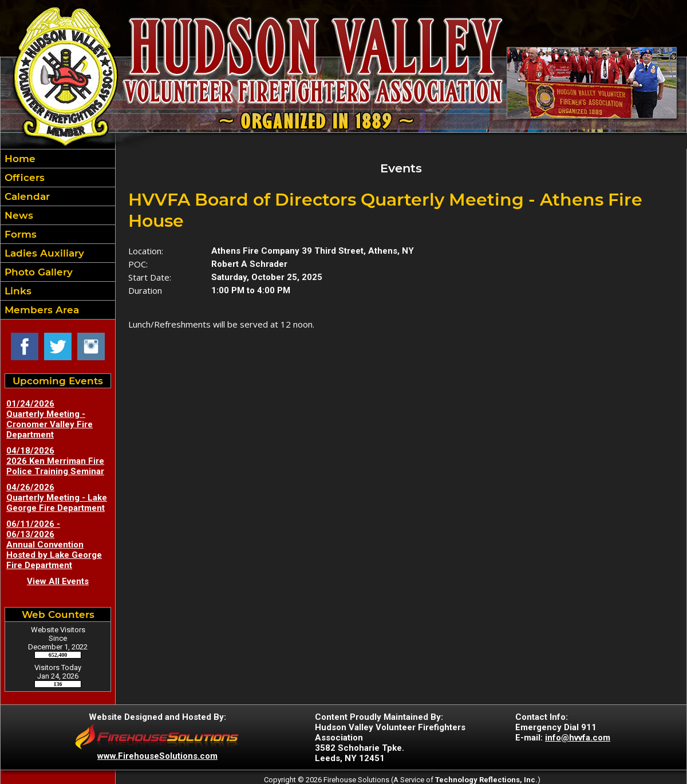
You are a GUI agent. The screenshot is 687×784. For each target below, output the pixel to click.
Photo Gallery (37, 272)
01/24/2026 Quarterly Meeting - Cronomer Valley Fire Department (50, 419)
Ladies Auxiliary (43, 253)
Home (19, 159)
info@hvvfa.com (578, 738)
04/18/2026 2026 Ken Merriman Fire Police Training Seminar (55, 461)
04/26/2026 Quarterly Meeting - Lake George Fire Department (57, 498)
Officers (23, 178)
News (17, 215)
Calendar (26, 196)
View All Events (58, 581)
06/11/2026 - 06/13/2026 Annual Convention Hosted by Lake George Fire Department (54, 545)
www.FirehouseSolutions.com (157, 756)
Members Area (40, 310)
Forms (19, 234)
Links (17, 291)
